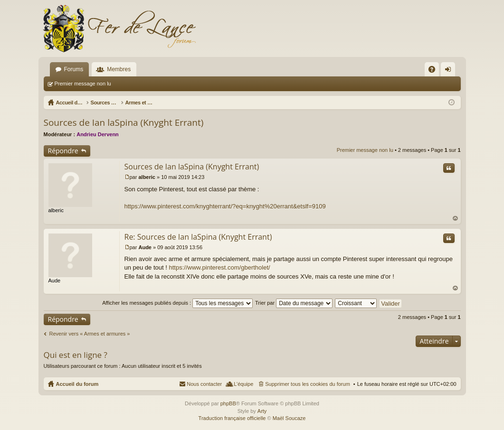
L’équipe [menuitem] (243, 384)
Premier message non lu (83, 84)
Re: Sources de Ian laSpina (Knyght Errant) (198, 237)
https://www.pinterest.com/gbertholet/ (219, 267)
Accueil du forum (77, 384)
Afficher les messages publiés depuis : (177, 303)
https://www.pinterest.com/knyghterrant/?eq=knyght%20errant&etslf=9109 (225, 206)
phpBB (228, 403)
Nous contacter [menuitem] (204, 384)
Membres (119, 69)
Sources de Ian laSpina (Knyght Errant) (124, 122)
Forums (74, 69)
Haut (455, 219)
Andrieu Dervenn (98, 134)
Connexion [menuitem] (450, 71)
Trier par (294, 303)
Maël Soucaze (289, 418)
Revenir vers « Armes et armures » (90, 334)
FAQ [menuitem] (434, 71)
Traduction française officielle (232, 418)
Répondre (63, 151)
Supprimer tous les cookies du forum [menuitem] (308, 384)
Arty (262, 411)
